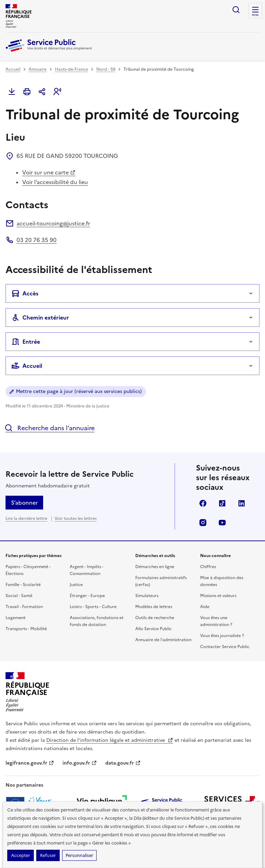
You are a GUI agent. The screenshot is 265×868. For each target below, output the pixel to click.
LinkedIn (242, 503)
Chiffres (208, 567)
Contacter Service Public (225, 647)
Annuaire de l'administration (163, 640)
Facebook (203, 503)
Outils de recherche (155, 618)
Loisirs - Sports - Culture (93, 607)
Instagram (203, 523)
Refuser (48, 855)
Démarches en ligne (155, 567)
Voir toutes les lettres (76, 518)
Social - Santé (19, 596)
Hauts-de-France (71, 69)
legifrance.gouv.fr (30, 763)
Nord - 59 (106, 69)
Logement (16, 618)
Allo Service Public (154, 629)
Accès (25, 293)
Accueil (13, 69)
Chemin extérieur (40, 317)
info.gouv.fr (80, 763)
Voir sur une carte (49, 172)
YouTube (222, 523)
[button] (57, 92)
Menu (255, 15)
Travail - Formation (24, 607)
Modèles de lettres (154, 607)
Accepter (21, 855)
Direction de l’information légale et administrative (110, 740)
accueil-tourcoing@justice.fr (53, 223)
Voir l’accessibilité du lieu (55, 182)
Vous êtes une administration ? (216, 621)
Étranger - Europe (87, 596)
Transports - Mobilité (26, 629)
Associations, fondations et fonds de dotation (97, 621)
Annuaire (38, 69)
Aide (205, 607)
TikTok (222, 503)
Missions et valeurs (218, 596)
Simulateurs (147, 596)
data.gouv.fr (123, 763)
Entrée (26, 342)
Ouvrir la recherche (236, 10)
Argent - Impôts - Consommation (87, 570)
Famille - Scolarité (23, 585)
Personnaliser (79, 855)
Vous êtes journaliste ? (222, 636)
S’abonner (24, 503)
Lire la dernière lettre (26, 518)
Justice (76, 585)
